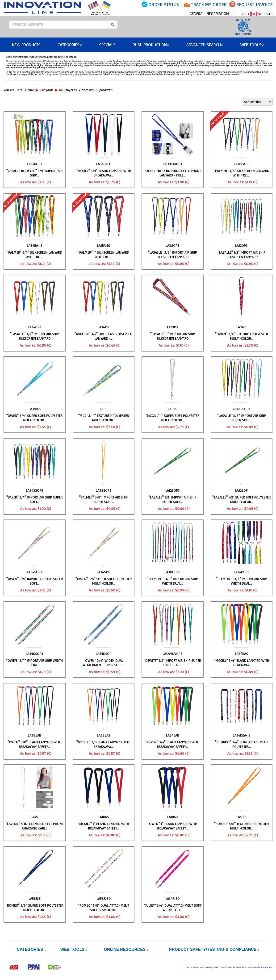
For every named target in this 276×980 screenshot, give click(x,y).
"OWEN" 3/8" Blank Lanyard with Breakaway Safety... (34, 744)
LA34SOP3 (35, 572)
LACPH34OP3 (172, 164)
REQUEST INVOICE (254, 4)
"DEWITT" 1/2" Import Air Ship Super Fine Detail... (172, 663)
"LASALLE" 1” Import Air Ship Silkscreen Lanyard (173, 336)
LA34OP (103, 327)
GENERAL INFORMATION (209, 14)
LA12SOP (241, 490)
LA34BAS (241, 654)
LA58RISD (104, 898)
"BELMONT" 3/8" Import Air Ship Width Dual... (172, 581)
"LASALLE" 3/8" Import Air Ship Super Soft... (241, 418)
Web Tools (252, 45)
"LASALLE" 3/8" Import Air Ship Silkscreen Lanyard (173, 255)
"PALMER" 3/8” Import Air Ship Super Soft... (103, 499)
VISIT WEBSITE (257, 14)
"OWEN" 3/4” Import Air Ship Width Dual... (34, 663)
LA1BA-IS (104, 245)
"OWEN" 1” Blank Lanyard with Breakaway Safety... (172, 826)
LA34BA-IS (35, 245)
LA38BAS (104, 735)
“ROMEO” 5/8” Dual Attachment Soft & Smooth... (103, 908)
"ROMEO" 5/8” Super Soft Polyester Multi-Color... (35, 908)
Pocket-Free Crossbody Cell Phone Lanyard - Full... (172, 173)
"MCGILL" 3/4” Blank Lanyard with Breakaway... (104, 173)
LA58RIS (35, 898)
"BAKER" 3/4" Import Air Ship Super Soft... (34, 499)
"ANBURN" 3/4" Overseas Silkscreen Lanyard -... (103, 336)
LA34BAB (173, 735)
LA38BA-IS (242, 164)
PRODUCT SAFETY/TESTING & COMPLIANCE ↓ (214, 949)
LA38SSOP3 (242, 409)
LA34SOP (103, 572)
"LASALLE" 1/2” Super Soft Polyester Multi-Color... (242, 499)
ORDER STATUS (164, 4)
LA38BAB (34, 735)
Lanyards (47, 90)
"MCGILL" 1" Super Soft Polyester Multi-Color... (172, 418)
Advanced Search (205, 45)
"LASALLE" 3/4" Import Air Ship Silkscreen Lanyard (34, 336)
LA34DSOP (104, 654)
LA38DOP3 (173, 572)
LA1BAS (104, 817)
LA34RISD (172, 898)
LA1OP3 (172, 327)
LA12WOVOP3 (172, 654)
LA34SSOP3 (35, 490)
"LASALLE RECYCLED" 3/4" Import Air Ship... (34, 173)
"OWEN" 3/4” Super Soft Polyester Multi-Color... (34, 418)
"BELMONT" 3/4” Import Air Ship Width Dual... (241, 581)
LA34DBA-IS (242, 735)
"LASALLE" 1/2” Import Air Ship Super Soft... (172, 499)
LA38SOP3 (104, 490)
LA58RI (241, 817)
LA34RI (241, 327)
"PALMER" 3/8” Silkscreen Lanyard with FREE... (241, 173)
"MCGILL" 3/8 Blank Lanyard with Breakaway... (103, 744)
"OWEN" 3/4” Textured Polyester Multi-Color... (242, 336)
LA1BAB (172, 817)
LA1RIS (172, 409)
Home (30, 90)
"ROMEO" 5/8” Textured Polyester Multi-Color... (241, 826)
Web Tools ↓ (74, 949)
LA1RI (104, 409)
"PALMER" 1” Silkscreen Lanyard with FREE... (103, 255)
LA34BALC (104, 164)
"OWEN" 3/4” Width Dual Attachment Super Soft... (103, 663)
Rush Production (151, 45)
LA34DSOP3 (34, 654)
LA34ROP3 (35, 164)
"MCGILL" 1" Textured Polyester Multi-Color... (104, 418)
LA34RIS (35, 409)
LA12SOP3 (173, 490)
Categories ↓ (31, 949)
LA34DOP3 (242, 572)
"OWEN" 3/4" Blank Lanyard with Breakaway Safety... (173, 744)
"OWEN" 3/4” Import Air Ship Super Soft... (35, 581)
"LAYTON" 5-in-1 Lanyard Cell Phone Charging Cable (35, 826)
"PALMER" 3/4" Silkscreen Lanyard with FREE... (34, 255)
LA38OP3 (172, 245)
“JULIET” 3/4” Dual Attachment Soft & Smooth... (172, 908)
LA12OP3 (241, 245)
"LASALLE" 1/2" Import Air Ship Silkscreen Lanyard (242, 255)
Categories (70, 45)
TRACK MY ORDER (209, 4)
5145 (35, 817)
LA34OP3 (35, 327)
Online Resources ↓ (126, 949)
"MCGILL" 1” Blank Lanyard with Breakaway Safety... (103, 826)
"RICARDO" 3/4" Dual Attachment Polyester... (242, 744)
